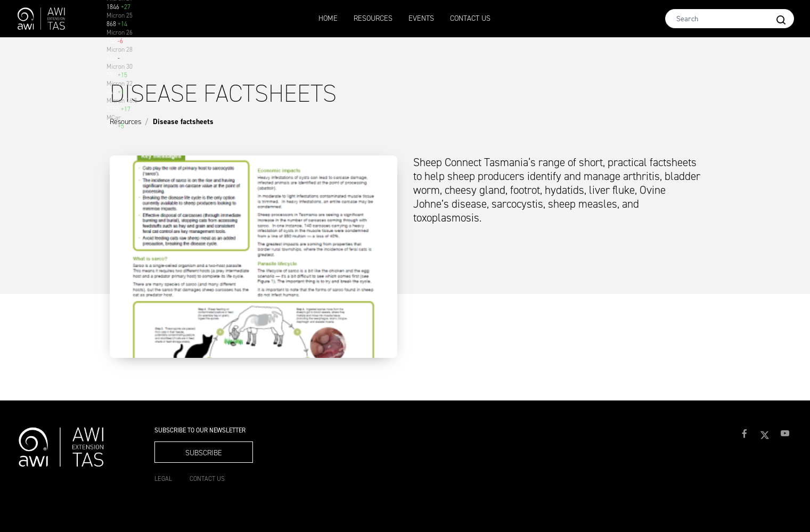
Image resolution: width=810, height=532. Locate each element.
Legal (163, 479)
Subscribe (204, 453)
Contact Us (470, 18)
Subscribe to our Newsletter (200, 431)
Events (421, 18)
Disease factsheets (183, 122)
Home (328, 18)
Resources (373, 18)
